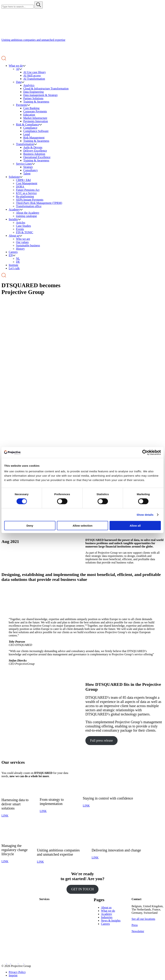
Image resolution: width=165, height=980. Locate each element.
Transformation (25, 144)
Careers (13, 252)
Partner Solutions (33, 98)
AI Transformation (34, 79)
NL (18, 258)
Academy (14, 209)
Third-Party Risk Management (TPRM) (39, 203)
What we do (16, 66)
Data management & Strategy (41, 95)
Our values (22, 242)
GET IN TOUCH (82, 889)
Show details (145, 515)
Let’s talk (14, 268)
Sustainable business (28, 245)
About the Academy (28, 213)
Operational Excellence (37, 157)
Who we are (23, 239)
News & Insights (111, 921)
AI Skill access (32, 75)
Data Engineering (33, 92)
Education (29, 115)
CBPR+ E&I (23, 180)
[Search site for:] (18, 7)
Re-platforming (25, 196)
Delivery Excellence (35, 151)
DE (18, 262)
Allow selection (82, 526)
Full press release (101, 740)
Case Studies (23, 226)
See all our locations (143, 919)
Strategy (28, 167)
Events (20, 229)
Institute (13, 265)
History (20, 249)
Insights (13, 219)
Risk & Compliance (28, 124)
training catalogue (26, 216)
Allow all (135, 526)
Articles (21, 223)
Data (19, 82)
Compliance (30, 128)
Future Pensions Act (28, 190)
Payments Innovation (36, 121)
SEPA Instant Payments (30, 200)
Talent (27, 174)
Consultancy (31, 170)
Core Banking (31, 108)
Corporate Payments (35, 111)
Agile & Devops (33, 147)
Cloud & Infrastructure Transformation (46, 89)
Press (135, 925)
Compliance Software (36, 131)
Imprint (13, 975)
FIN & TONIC (25, 232)
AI (18, 69)
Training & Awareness (36, 102)
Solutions (14, 177)
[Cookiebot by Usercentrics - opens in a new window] (145, 452)
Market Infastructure (35, 118)
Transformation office (29, 206)
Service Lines (24, 164)
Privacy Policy (17, 972)
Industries (107, 917)
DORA (20, 187)
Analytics (29, 85)
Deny (30, 526)
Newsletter (138, 931)
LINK (5, 816)
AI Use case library (35, 72)
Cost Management (27, 183)
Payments (22, 105)
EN (11, 255)
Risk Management (34, 138)
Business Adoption (34, 154)
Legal (27, 134)
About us (14, 236)
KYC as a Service (26, 193)
